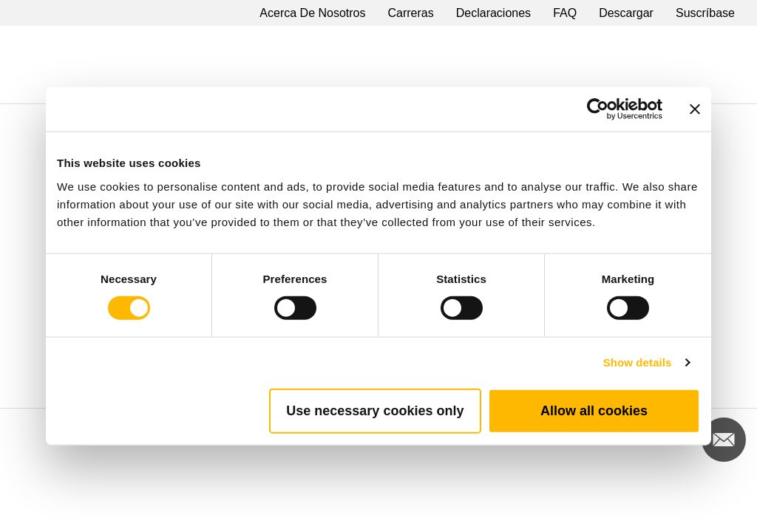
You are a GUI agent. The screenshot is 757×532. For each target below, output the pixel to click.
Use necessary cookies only (375, 410)
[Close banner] (695, 109)
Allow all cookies (594, 410)
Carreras (411, 13)
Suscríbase (705, 13)
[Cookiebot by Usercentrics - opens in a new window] (598, 109)
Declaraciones (493, 13)
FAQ (565, 13)
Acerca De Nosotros (312, 13)
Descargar (626, 13)
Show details (638, 362)
